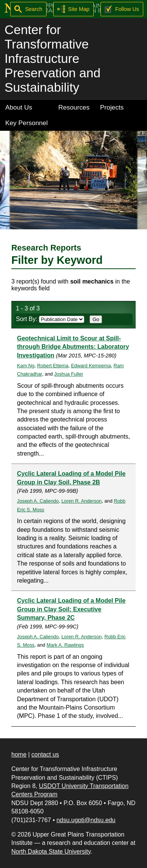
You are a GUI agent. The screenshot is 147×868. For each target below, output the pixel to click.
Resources (74, 107)
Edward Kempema (91, 366)
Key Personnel (26, 123)
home (19, 754)
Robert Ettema (53, 366)
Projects (112, 107)
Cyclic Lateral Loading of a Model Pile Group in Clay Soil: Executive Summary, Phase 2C (71, 609)
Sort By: (50, 319)
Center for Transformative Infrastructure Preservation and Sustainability (53, 59)
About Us (19, 107)
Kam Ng (26, 366)
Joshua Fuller (69, 374)
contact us (45, 754)
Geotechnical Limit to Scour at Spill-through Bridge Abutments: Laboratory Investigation (73, 347)
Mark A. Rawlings (65, 645)
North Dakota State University (51, 852)
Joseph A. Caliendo (38, 501)
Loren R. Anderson (81, 501)
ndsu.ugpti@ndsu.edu (86, 820)
